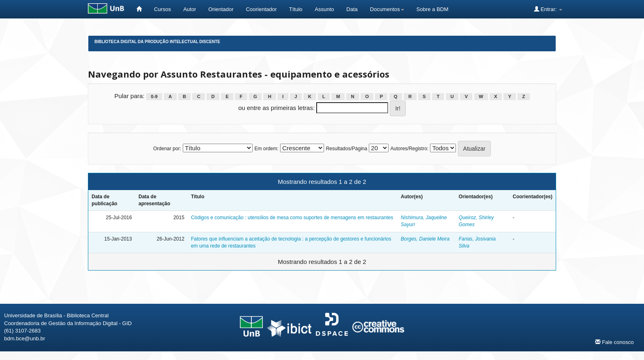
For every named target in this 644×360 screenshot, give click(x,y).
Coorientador (261, 9)
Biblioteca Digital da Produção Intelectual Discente (157, 42)
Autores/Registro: (409, 149)
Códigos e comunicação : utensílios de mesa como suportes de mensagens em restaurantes (292, 218)
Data (352, 9)
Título (296, 9)
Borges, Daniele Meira (425, 239)
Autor (190, 9)
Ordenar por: (167, 149)
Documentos (387, 9)
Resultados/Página (346, 149)
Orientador (221, 9)
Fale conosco (614, 342)
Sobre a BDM (432, 9)
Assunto (324, 9)
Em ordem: (266, 149)
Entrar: (548, 9)
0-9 (154, 96)
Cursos (162, 9)
